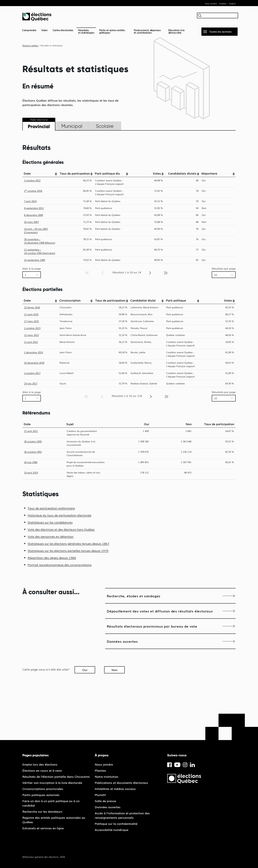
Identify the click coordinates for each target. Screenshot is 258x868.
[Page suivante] (150, 272)
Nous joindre (211, 3)
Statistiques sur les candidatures (50, 522)
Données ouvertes (122, 641)
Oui (85, 670)
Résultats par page (224, 268)
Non (115, 670)
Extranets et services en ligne (43, 828)
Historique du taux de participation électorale (59, 515)
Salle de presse (105, 801)
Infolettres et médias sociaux (115, 789)
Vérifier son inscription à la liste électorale (52, 783)
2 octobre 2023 (32, 328)
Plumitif (100, 795)
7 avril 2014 (30, 201)
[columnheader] (40, 173)
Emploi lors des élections (40, 764)
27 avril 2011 (31, 431)
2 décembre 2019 (33, 352)
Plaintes (100, 770)
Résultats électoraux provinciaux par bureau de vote (152, 626)
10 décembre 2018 (34, 363)
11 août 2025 (31, 314)
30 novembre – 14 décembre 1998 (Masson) (40, 241)
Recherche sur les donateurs (42, 811)
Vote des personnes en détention (51, 536)
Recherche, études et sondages (134, 596)
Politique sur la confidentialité (116, 824)
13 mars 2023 (31, 335)
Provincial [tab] (39, 126)
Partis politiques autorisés (41, 795)
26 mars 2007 (31, 222)
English (232, 3)
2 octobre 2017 (32, 373)
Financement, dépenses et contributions (147, 31)
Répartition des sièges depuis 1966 (52, 558)
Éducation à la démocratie (176, 31)
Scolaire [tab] (105, 126)
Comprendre (29, 30)
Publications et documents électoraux (121, 783)
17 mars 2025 (31, 321)
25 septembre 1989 (35, 260)
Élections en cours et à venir (42, 770)
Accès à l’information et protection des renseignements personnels (122, 815)
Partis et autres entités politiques (112, 31)
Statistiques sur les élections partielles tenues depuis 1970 (68, 551)
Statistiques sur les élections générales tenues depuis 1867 (68, 543)
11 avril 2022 (31, 342)
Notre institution (107, 776)
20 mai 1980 (31, 462)
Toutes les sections (220, 31)
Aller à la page (32, 268)
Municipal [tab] (72, 126)
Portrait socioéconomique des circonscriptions (60, 565)
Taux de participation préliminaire (51, 508)
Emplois (223, 3)
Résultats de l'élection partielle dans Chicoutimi (56, 776)
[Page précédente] (103, 272)
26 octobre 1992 (33, 452)
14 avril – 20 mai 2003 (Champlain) (36, 230)
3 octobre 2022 (32, 180)
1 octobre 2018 (33, 191)
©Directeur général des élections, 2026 (44, 857)
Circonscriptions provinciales (43, 789)
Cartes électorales (63, 30)
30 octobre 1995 (33, 441)
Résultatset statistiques (86, 31)
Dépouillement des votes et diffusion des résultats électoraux (160, 611)
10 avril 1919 (31, 472)
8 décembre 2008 (33, 215)
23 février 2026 (32, 307)
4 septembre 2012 (34, 208)
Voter (45, 30)
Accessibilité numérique (112, 830)
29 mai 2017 (31, 383)
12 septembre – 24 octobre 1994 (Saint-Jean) (40, 251)
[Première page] (87, 272)
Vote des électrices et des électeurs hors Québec (61, 529)
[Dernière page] (166, 272)
